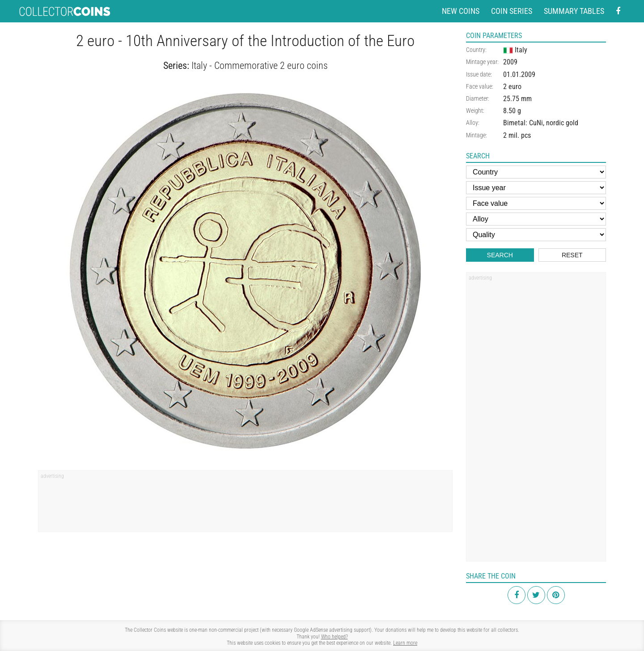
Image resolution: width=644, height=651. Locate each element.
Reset (572, 255)
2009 (510, 62)
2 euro (512, 87)
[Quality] (536, 235)
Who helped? (335, 637)
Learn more (405, 643)
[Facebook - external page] (618, 11)
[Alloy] (536, 219)
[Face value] (536, 203)
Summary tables (574, 11)
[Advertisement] (245, 504)
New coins (461, 11)
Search (500, 255)
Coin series (512, 11)
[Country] (536, 172)
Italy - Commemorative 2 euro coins (260, 66)
